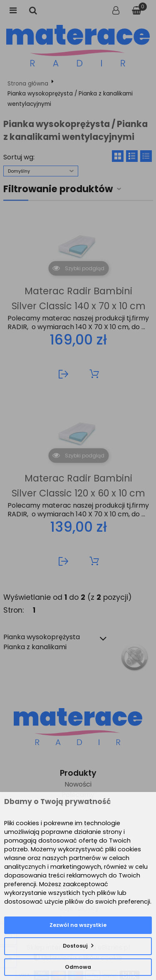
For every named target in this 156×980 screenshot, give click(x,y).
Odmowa (78, 967)
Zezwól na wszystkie (78, 925)
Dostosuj (75, 946)
